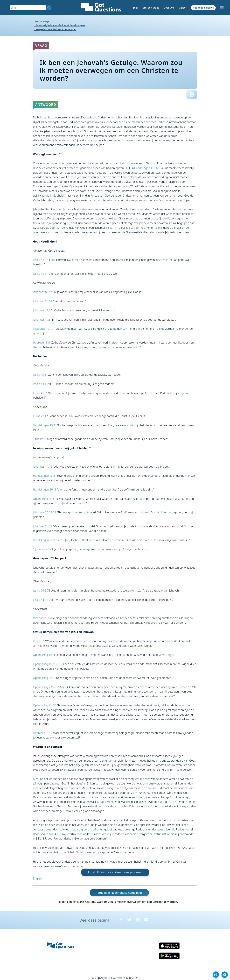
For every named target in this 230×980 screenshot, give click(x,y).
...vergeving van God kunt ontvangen (55, 29)
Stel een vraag (151, 8)
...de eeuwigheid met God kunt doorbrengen (59, 25)
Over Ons (169, 8)
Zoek (135, 8)
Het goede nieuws (203, 8)
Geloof (183, 8)
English (38, 878)
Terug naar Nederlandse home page (119, 892)
